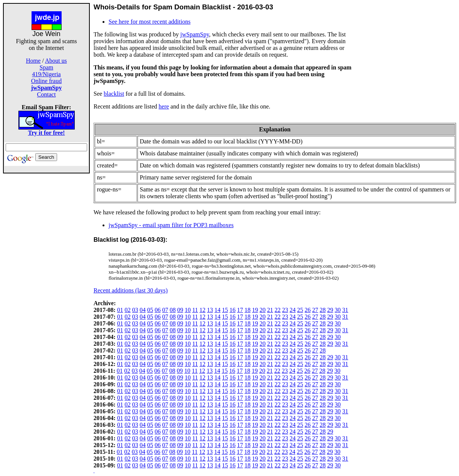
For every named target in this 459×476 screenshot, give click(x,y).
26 (308, 310)
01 (120, 310)
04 (143, 310)
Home (33, 61)
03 (135, 310)
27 (315, 310)
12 (202, 310)
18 (248, 310)
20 (263, 310)
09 (180, 310)
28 (323, 310)
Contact (47, 94)
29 (330, 310)
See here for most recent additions (149, 22)
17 (240, 310)
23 (285, 310)
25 (300, 310)
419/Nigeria (46, 74)
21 (270, 310)
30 (338, 310)
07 (165, 310)
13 (210, 310)
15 (225, 310)
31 (345, 310)
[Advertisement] (47, 286)
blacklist (114, 94)
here (164, 106)
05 (150, 310)
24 (293, 310)
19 (255, 310)
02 (128, 310)
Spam (46, 67)
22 (278, 310)
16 (233, 310)
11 (195, 310)
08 (173, 310)
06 (158, 310)
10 (188, 310)
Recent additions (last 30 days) (131, 290)
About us (56, 61)
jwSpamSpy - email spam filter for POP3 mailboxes (171, 225)
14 (217, 310)
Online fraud (46, 81)
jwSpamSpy (195, 34)
